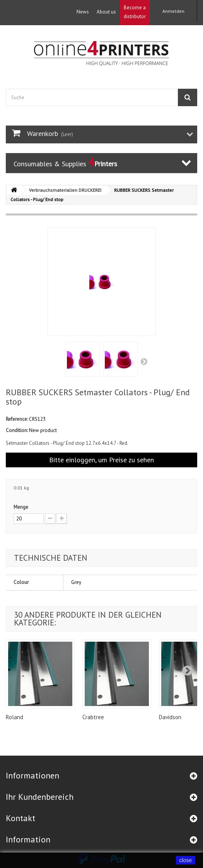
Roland (14, 717)
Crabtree (93, 717)
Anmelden (173, 11)
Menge (21, 507)
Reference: (17, 419)
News (83, 12)
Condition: (17, 430)
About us (106, 12)
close (186, 860)
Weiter (145, 361)
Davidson (170, 717)
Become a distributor (135, 12)
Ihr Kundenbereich (40, 797)
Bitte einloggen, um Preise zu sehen (101, 460)
